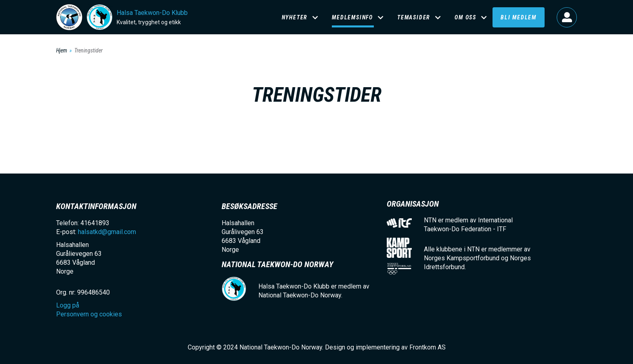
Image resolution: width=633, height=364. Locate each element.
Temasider (414, 17)
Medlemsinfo (352, 17)
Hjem (62, 50)
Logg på (567, 17)
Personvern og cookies (89, 314)
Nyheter (295, 17)
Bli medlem (519, 17)
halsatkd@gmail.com (107, 232)
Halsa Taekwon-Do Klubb (152, 13)
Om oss (465, 17)
